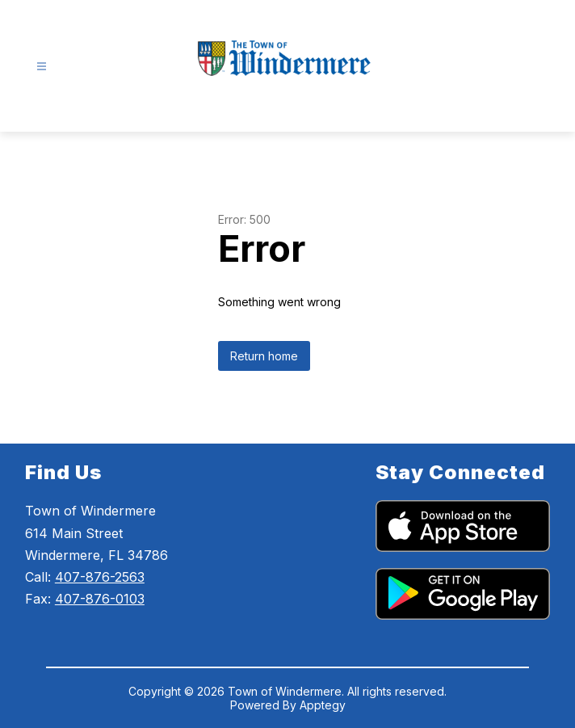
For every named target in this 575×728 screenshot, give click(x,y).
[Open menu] (42, 67)
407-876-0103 (100, 599)
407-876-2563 (100, 577)
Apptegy (323, 705)
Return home (264, 356)
